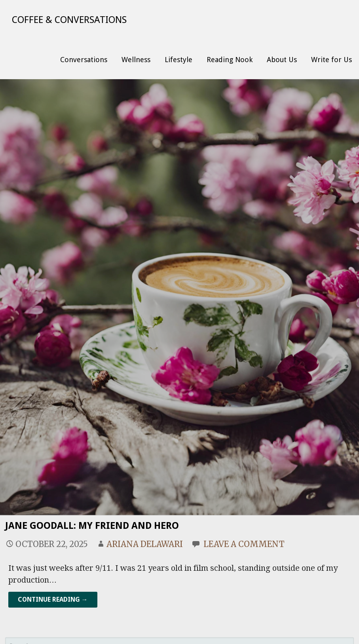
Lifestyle (179, 60)
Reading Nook (230, 60)
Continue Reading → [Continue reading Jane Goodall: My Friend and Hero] (53, 599)
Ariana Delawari (145, 544)
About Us (282, 60)
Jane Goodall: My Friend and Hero (92, 526)
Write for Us (331, 60)
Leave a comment (244, 544)
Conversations (84, 60)
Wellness (136, 60)
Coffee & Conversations (69, 20)
